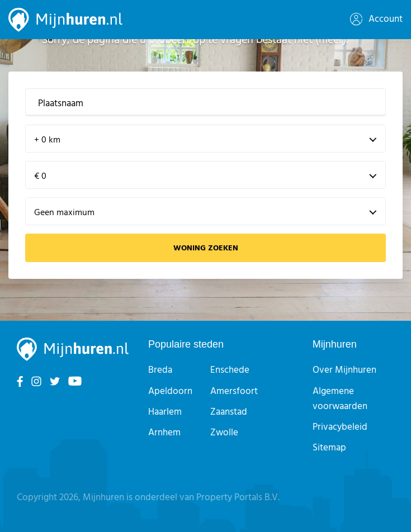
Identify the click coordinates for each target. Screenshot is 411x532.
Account (376, 19)
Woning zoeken (206, 248)
